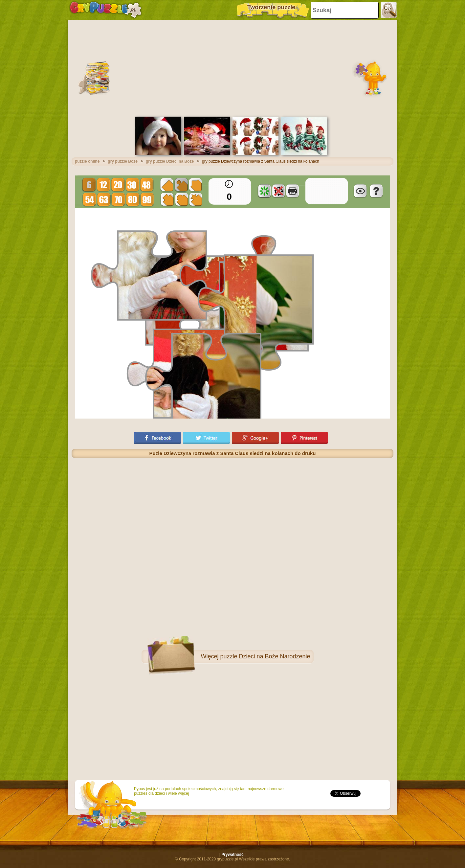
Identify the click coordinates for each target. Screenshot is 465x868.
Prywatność (232, 855)
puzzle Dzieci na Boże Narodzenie (265, 656)
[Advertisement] (232, 67)
